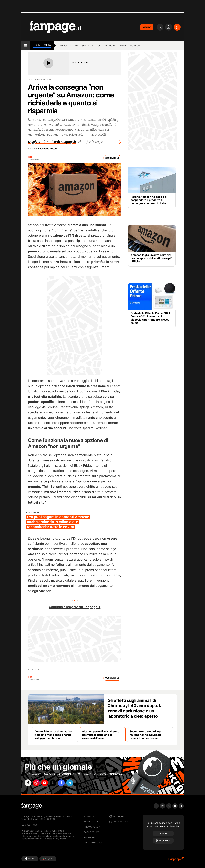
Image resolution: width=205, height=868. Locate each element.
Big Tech (135, 46)
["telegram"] (74, 783)
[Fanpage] (33, 806)
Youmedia (89, 816)
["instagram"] (38, 783)
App (77, 46)
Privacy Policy (92, 827)
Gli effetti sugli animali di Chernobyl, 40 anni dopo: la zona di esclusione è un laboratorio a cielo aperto (135, 708)
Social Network (106, 46)
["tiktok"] (28, 783)
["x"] (56, 783)
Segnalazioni (91, 822)
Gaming (122, 46)
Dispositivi (66, 46)
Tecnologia (42, 45)
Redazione (89, 837)
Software (88, 46)
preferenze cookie (94, 843)
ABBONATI (147, 27)
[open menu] (26, 46)
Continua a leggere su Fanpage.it (75, 607)
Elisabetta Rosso (47, 149)
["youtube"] (47, 783)
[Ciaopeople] (176, 860)
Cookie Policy (91, 832)
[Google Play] (48, 859)
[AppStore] (30, 859)
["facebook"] (65, 783)
